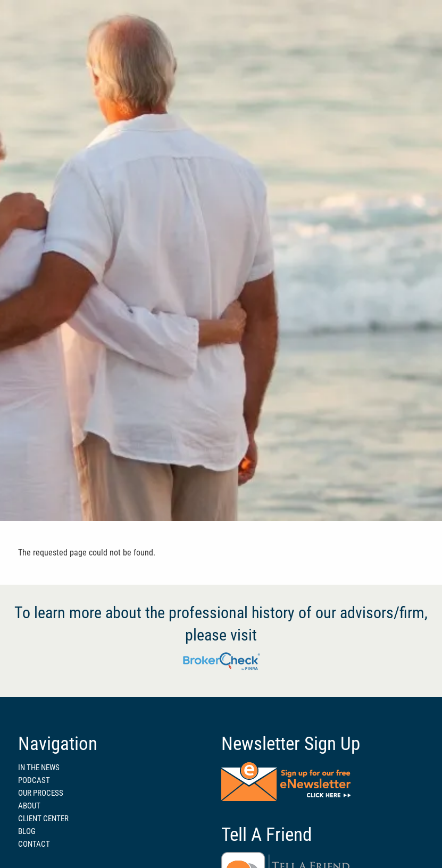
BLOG (27, 831)
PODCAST (34, 780)
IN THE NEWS (39, 768)
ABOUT (29, 806)
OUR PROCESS (41, 793)
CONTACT (34, 844)
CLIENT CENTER (43, 819)
